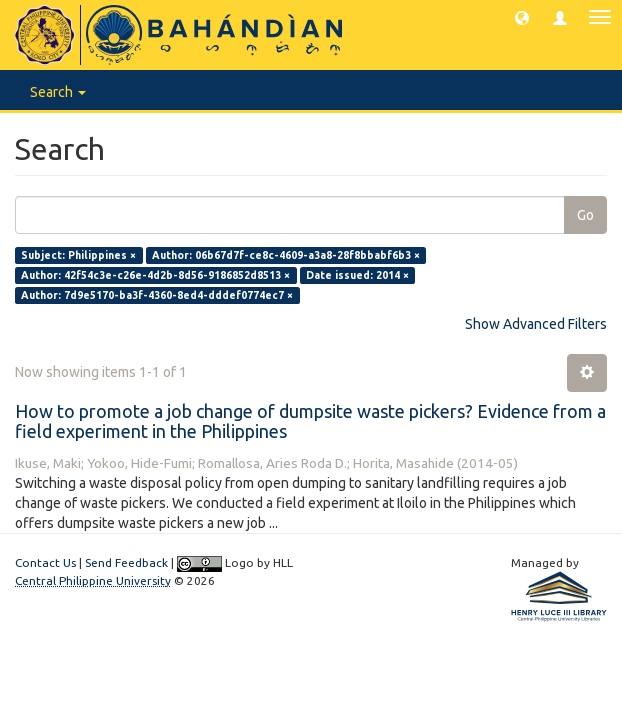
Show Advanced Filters (536, 324)
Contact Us (45, 562)
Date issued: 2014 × (357, 275)
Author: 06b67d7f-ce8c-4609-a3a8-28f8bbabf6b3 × (286, 255)
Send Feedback (126, 562)
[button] (522, 17)
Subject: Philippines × (78, 255)
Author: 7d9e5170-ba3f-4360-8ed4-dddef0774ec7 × (157, 295)
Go (585, 215)
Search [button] (58, 92)
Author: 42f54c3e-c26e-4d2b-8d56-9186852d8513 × (155, 275)
